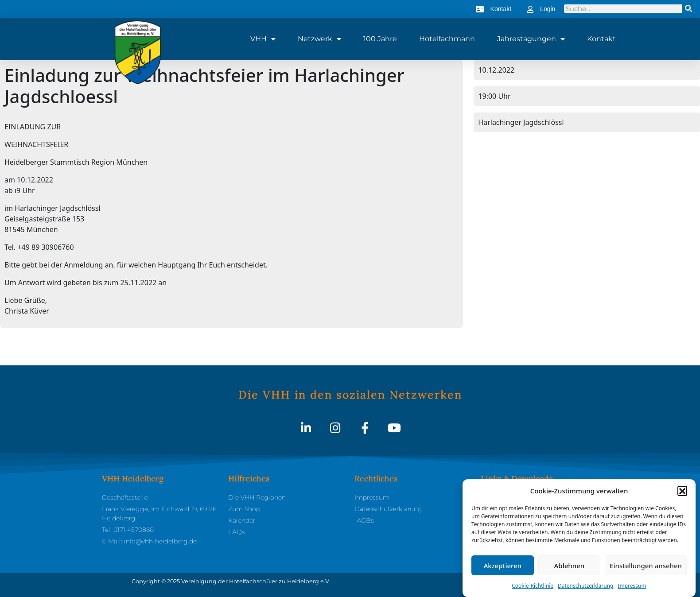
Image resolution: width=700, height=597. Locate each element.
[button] (682, 491)
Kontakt (601, 39)
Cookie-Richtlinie (533, 586)
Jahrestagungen (531, 39)
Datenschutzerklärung (585, 586)
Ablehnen (570, 566)
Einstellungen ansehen (646, 566)
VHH (263, 39)
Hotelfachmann (447, 39)
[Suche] (688, 9)
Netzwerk (319, 39)
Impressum (632, 586)
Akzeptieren (502, 566)
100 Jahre (380, 39)
